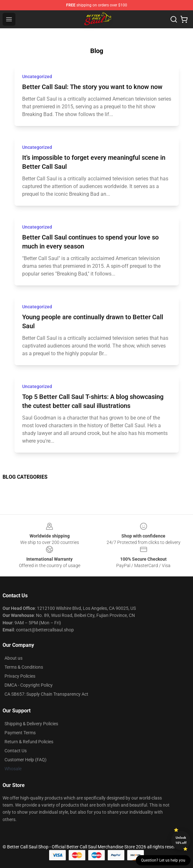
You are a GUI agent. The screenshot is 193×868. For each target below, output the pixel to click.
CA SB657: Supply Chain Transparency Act (46, 694)
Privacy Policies (20, 676)
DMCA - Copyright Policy (29, 685)
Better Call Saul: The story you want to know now (92, 87)
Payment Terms (20, 733)
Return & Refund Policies (29, 742)
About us (13, 658)
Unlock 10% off (181, 840)
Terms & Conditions (24, 667)
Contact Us (16, 751)
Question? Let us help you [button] (163, 860)
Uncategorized (37, 77)
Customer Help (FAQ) (26, 760)
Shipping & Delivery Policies (31, 724)
